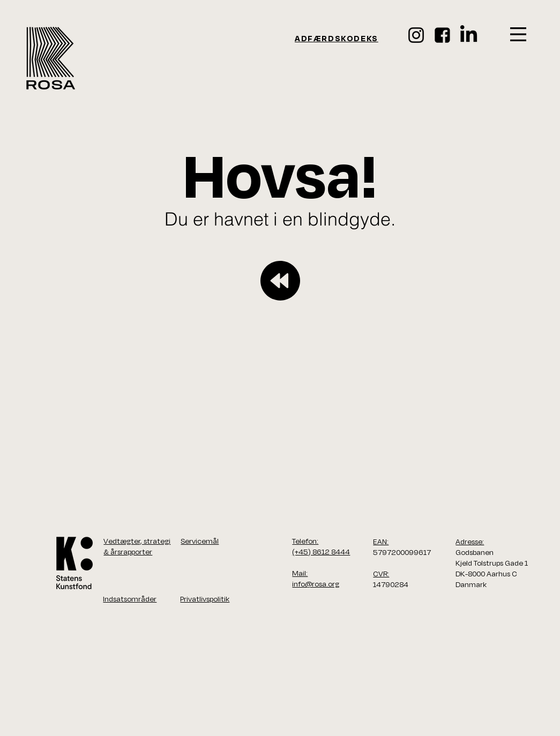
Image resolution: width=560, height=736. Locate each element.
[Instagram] (416, 35)
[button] (518, 34)
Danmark (471, 584)
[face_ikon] (442, 35)
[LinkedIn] (469, 35)
